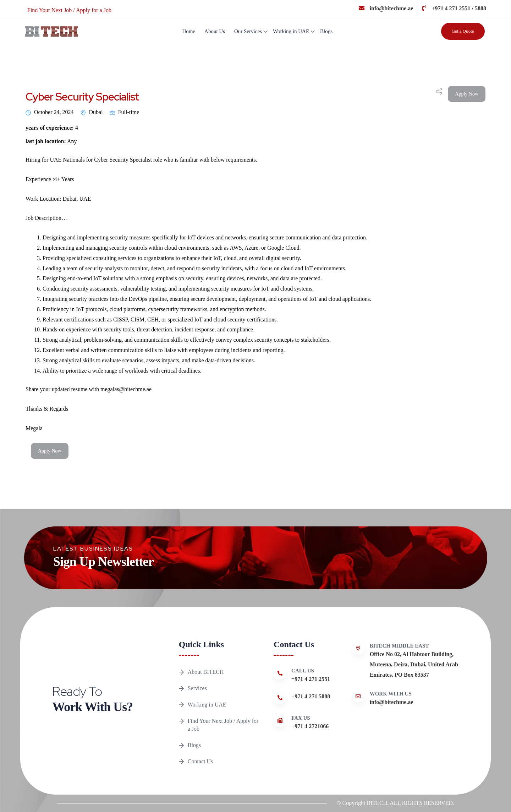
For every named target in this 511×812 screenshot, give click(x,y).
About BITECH (206, 672)
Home (189, 31)
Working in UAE (291, 31)
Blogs (326, 31)
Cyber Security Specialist (83, 97)
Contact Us (200, 761)
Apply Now (467, 94)
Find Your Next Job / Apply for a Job (223, 725)
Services (197, 688)
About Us (215, 31)
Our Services (248, 31)
